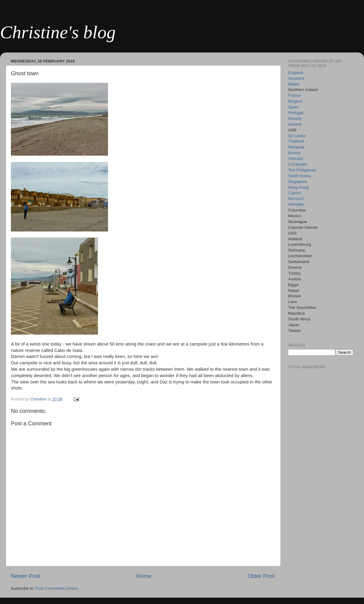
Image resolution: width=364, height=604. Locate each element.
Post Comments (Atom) (57, 588)
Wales (294, 84)
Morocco (296, 199)
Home (144, 576)
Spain (293, 107)
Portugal (296, 113)
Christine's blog (58, 32)
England (296, 73)
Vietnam (296, 159)
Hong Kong (298, 187)
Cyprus (295, 193)
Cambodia (298, 164)
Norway (295, 118)
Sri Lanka (297, 136)
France (295, 95)
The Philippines (302, 170)
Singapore (298, 182)
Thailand (296, 141)
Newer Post (25, 576)
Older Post (261, 576)
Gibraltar (296, 204)
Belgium (296, 101)
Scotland (296, 78)
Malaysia (296, 147)
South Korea (300, 176)
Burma (294, 153)
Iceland (295, 124)
